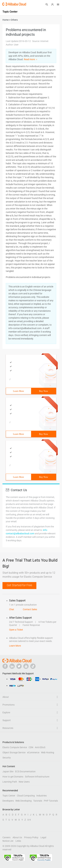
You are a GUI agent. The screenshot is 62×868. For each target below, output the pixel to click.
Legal (43, 837)
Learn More (19, 391)
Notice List (8, 841)
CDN (31, 747)
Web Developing (23, 801)
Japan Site (8, 771)
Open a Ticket (16, 630)
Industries (41, 796)
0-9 (29, 820)
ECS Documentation (25, 771)
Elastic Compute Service (15, 747)
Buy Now (43, 391)
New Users (24, 782)
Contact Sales (30, 609)
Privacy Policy (31, 837)
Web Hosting (48, 752)
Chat (12, 609)
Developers (8, 801)
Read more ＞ (31, 59)
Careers (6, 837)
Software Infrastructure (37, 777)
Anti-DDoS (40, 747)
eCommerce (33, 752)
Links (18, 841)
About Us (17, 837)
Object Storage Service (14, 752)
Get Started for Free (19, 585)
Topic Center (9, 796)
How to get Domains (13, 777)
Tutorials (38, 801)
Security (7, 758)
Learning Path (10, 782)
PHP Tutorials (51, 801)
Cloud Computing (26, 796)
